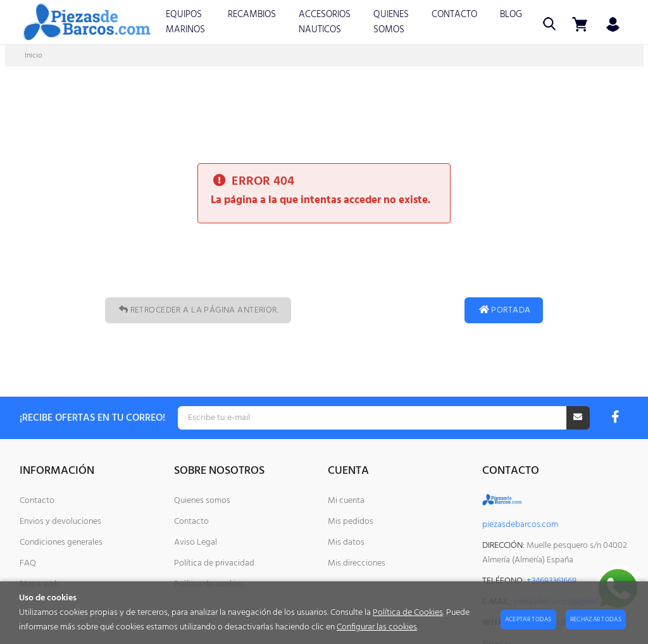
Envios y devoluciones (60, 522)
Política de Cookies (408, 613)
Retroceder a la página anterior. (198, 310)
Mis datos (346, 542)
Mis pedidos (351, 522)
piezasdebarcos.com (520, 525)
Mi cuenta (346, 501)
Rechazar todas (596, 619)
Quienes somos (202, 501)
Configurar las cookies (377, 627)
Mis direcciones (357, 563)
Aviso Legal (196, 542)
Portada (504, 310)
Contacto (37, 501)
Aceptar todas (528, 619)
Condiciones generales (61, 542)
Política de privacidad (214, 563)
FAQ (28, 563)
